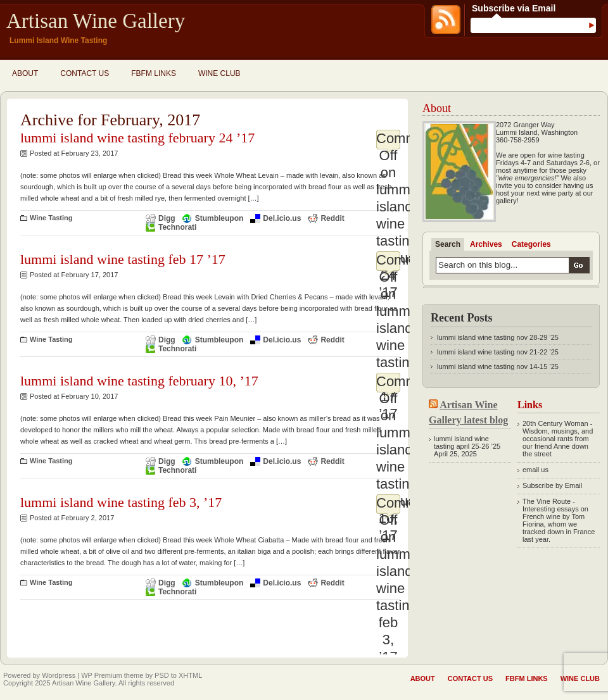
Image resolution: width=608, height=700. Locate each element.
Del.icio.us (282, 218)
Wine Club (219, 73)
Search (448, 244)
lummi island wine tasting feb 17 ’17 (123, 259)
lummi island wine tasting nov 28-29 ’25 (498, 337)
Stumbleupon (219, 218)
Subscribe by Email (552, 485)
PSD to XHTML (178, 675)
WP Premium (102, 675)
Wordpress (59, 675)
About (25, 73)
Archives (486, 244)
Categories (531, 244)
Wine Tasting (51, 218)
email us (535, 470)
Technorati (177, 227)
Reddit (332, 218)
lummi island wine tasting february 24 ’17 (137, 138)
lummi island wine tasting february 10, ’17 (139, 381)
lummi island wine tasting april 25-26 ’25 (467, 442)
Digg (167, 218)
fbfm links (154, 73)
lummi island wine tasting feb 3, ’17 (121, 502)
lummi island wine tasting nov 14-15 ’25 (498, 366)
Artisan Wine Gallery (96, 21)
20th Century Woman (555, 423)
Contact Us (85, 73)
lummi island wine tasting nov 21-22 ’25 (498, 352)
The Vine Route (547, 501)
